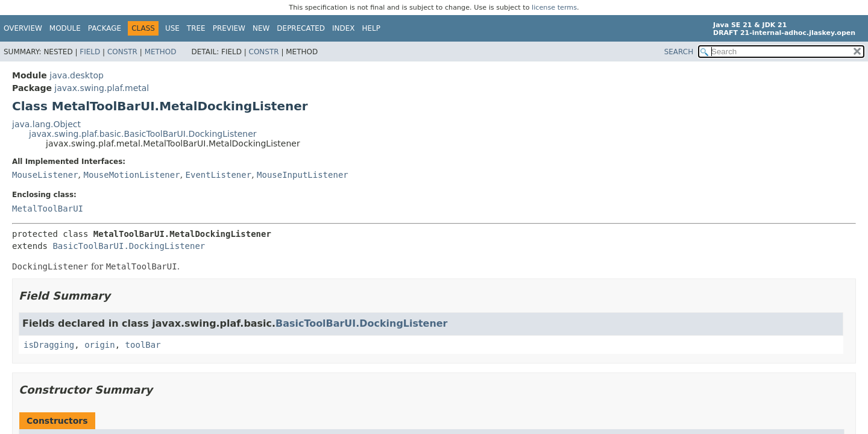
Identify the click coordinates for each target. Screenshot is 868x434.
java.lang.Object (46, 124)
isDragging (49, 345)
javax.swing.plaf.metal (102, 88)
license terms (554, 8)
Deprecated (301, 28)
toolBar (143, 345)
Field (90, 52)
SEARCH (679, 52)
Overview (23, 28)
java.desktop (77, 75)
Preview (229, 28)
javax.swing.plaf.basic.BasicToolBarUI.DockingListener (143, 134)
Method (161, 52)
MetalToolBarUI (48, 209)
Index (344, 28)
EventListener (219, 175)
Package (105, 28)
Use (172, 28)
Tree (196, 28)
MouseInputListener (303, 175)
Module (65, 28)
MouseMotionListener (131, 175)
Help (372, 28)
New (261, 28)
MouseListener (45, 175)
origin (100, 345)
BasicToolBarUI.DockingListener (129, 246)
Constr (122, 52)
